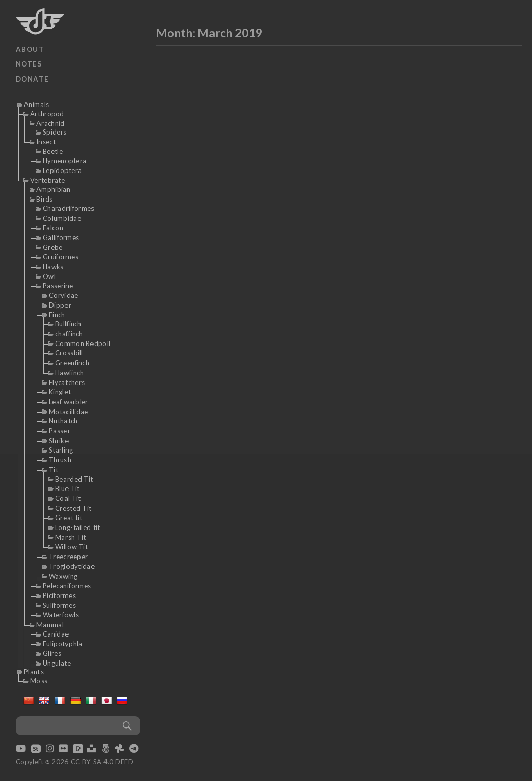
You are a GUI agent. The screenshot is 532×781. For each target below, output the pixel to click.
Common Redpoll (83, 343)
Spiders (55, 132)
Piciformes (59, 595)
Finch (57, 315)
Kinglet (60, 392)
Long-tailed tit (78, 527)
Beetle (53, 151)
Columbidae (62, 218)
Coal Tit (68, 498)
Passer (59, 431)
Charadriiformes (69, 208)
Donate (32, 79)
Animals (36, 104)
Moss (39, 681)
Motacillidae (69, 412)
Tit (54, 470)
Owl (49, 276)
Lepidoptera (62, 170)
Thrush (60, 460)
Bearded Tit (74, 479)
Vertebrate (48, 180)
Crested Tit (73, 508)
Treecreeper (68, 557)
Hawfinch (69, 373)
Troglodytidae (72, 566)
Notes (29, 64)
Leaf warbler (69, 402)
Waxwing (63, 576)
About (30, 49)
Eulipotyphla (63, 644)
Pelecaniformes (67, 586)
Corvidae (63, 295)
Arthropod (47, 114)
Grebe (53, 247)
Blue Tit (67, 488)
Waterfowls (61, 615)
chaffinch (69, 334)
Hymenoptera (64, 161)
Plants (34, 672)
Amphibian (54, 189)
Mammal (50, 625)
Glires (52, 653)
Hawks (53, 267)
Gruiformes (61, 257)
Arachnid (50, 123)
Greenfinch (72, 363)
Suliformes (59, 605)
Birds (45, 199)
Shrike (59, 441)
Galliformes (61, 237)
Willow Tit (71, 547)
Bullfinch (68, 324)
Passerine (58, 286)
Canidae (56, 634)
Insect (46, 142)
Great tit (69, 518)
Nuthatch (63, 421)
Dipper (60, 305)
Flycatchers (67, 382)
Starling (61, 450)
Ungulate (57, 663)
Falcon (53, 228)
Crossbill (69, 353)
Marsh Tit (71, 537)
